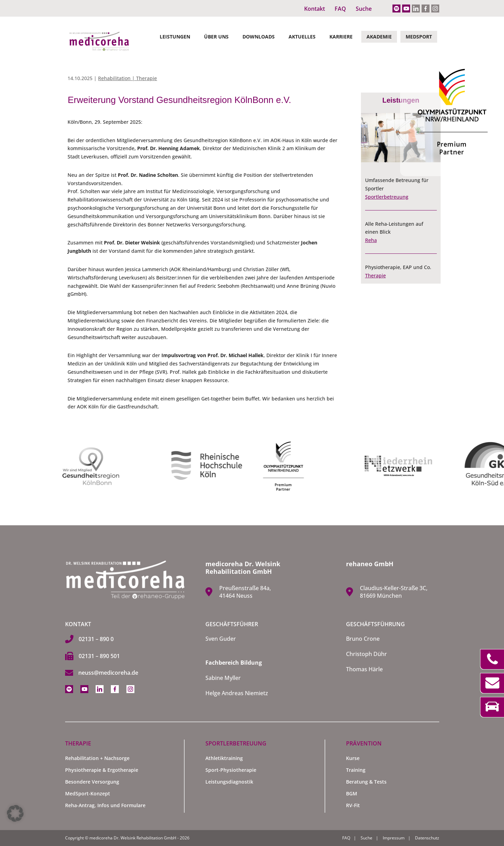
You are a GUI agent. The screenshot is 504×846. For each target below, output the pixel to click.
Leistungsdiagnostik (229, 782)
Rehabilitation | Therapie (127, 78)
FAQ (340, 9)
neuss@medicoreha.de (108, 673)
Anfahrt (492, 707)
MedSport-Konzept (88, 793)
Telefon (492, 659)
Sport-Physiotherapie (231, 770)
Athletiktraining (224, 758)
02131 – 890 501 (99, 656)
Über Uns (216, 37)
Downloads (259, 37)
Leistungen (175, 37)
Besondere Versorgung (92, 782)
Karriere (341, 37)
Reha (371, 240)
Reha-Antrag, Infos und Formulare (105, 805)
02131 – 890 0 (96, 639)
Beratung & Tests (366, 782)
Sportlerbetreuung (387, 197)
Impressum (394, 838)
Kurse (353, 758)
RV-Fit (353, 805)
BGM (352, 793)
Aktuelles (302, 37)
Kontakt (315, 9)
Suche (364, 9)
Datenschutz (427, 838)
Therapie (375, 275)
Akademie (379, 37)
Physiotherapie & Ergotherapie (102, 770)
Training (356, 770)
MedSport (419, 37)
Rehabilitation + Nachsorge (97, 758)
